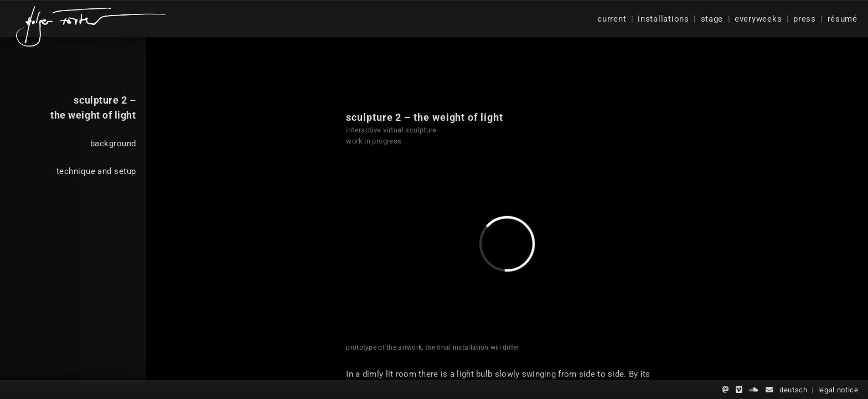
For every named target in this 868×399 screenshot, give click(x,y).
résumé (843, 19)
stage (712, 19)
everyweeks (758, 19)
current (612, 19)
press (805, 19)
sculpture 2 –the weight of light (93, 108)
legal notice (838, 390)
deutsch (794, 390)
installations (663, 19)
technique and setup (96, 171)
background (113, 144)
